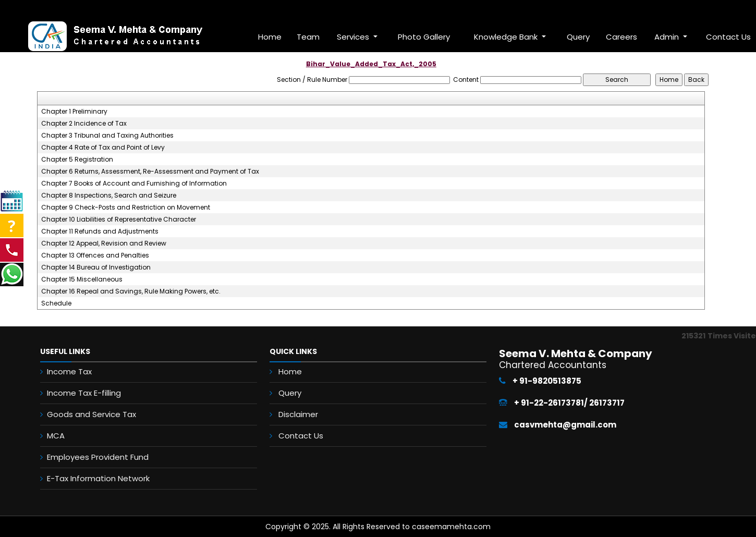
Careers (621, 37)
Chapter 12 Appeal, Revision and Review (104, 243)
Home (270, 37)
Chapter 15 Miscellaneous (82, 279)
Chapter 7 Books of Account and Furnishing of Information (134, 184)
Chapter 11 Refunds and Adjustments (100, 231)
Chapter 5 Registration (77, 160)
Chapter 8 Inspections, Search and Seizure (109, 196)
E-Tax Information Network (90, 478)
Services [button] (354, 37)
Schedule (56, 303)
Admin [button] (668, 37)
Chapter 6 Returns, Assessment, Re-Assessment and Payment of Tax (150, 172)
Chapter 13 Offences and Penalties (95, 255)
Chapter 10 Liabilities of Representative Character (119, 219)
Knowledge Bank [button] (507, 37)
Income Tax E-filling (76, 393)
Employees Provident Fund (90, 457)
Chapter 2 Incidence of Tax (84, 124)
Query (578, 37)
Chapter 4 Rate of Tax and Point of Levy (103, 148)
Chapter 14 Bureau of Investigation (96, 267)
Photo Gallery (424, 37)
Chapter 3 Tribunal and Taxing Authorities (107, 136)
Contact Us (303, 435)
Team (308, 37)
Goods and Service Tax (84, 414)
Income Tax (62, 371)
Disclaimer (300, 414)
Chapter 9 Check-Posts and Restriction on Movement (126, 208)
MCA (48, 436)
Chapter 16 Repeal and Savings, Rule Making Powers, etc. (131, 291)
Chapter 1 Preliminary (74, 112)
